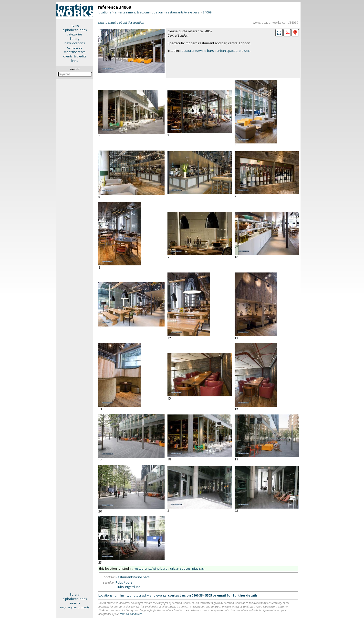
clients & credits (75, 56)
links (75, 61)
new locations (75, 43)
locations (105, 12)
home (75, 25)
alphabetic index (75, 30)
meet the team (75, 52)
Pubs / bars (124, 582)
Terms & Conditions (131, 614)
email (221, 595)
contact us (75, 47)
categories (75, 34)
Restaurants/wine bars (133, 577)
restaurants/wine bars (183, 12)
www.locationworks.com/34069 (275, 22)
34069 (207, 12)
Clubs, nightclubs (128, 587)
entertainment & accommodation (139, 12)
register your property (75, 607)
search (75, 603)
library (75, 39)
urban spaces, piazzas (234, 51)
